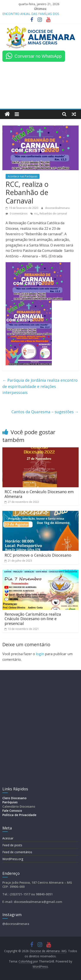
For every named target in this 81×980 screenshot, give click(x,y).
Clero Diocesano (14, 798)
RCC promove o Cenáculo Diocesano (38, 555)
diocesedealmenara (57, 208)
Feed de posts (12, 845)
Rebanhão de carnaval (53, 214)
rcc (36, 214)
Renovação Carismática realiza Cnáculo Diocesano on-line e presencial (33, 619)
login (40, 654)
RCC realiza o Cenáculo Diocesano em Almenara (39, 494)
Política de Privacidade (19, 815)
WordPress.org (13, 859)
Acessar (8, 838)
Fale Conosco (12, 811)
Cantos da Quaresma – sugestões (45, 412)
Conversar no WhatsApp (38, 56)
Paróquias (10, 802)
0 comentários (17, 214)
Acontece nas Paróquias (23, 176)
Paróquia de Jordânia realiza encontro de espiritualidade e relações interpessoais (40, 386)
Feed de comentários (17, 852)
